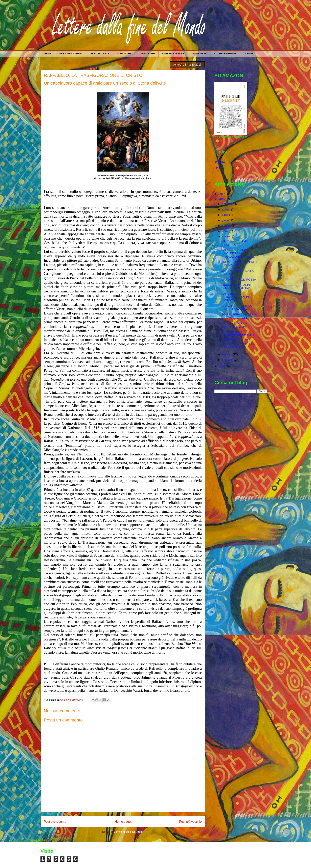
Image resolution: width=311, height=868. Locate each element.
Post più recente (55, 822)
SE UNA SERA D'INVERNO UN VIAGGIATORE (239, 316)
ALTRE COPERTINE (225, 54)
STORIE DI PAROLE (173, 54)
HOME (48, 54)
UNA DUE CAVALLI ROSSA (239, 280)
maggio (227, 226)
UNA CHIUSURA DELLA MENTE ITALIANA (237, 307)
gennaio (227, 360)
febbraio (227, 354)
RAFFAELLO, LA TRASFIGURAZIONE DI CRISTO (238, 297)
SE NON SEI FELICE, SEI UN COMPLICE (238, 346)
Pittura (218, 168)
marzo (226, 236)
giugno (227, 220)
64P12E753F (148, 54)
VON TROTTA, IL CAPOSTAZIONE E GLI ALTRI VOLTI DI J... (238, 336)
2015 (222, 199)
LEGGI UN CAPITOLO (71, 54)
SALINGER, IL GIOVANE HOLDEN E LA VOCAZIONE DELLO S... (238, 253)
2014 (222, 366)
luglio (226, 215)
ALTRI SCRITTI (125, 54)
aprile (226, 231)
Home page (123, 822)
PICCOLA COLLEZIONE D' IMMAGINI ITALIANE (238, 287)
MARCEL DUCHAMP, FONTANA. (235, 243)
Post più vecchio (190, 822)
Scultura (219, 162)
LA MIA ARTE (199, 54)
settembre (228, 204)
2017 (222, 194)
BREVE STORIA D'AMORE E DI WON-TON (240, 264)
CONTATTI (250, 54)
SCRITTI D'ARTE (100, 54)
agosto (227, 209)
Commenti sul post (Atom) (129, 832)
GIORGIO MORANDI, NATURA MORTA (235, 325)
